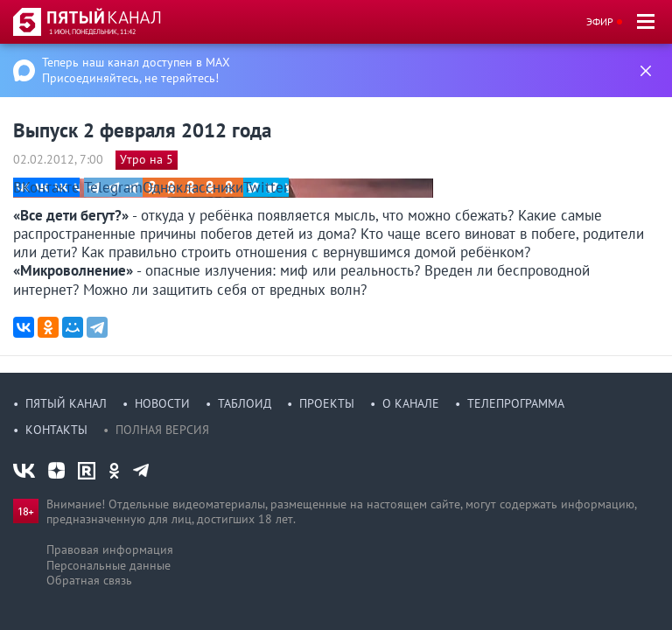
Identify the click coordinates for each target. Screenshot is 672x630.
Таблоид (245, 403)
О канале (411, 403)
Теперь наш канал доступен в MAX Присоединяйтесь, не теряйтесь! (136, 70)
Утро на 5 (147, 159)
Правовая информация (110, 549)
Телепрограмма (516, 403)
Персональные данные (108, 565)
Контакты (56, 430)
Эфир (600, 21)
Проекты (327, 403)
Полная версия (162, 430)
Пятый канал (66, 403)
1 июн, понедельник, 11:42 (92, 31)
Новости (162, 403)
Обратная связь (89, 580)
